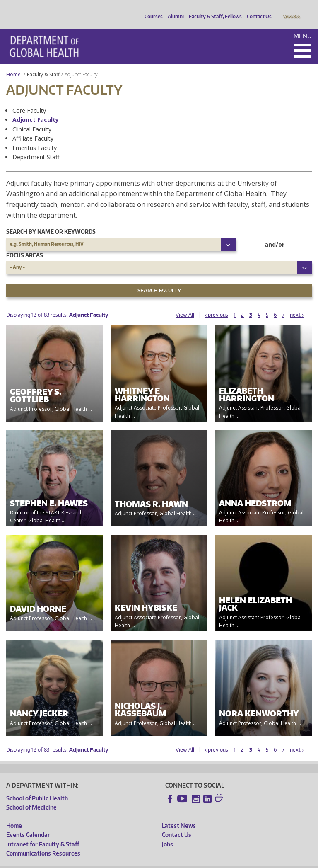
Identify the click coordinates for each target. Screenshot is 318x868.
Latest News (179, 814)
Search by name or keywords (51, 220)
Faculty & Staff (43, 63)
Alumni (174, 10)
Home (13, 63)
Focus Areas (25, 244)
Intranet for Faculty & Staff (43, 833)
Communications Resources (43, 842)
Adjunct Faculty (36, 108)
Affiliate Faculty (33, 127)
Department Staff (36, 145)
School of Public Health (37, 787)
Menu (303, 24)
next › (297, 303)
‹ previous (217, 303)
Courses (152, 10)
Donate (291, 10)
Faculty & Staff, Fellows (213, 10)
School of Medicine (31, 796)
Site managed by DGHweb (199, 861)
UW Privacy (116, 861)
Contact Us (257, 10)
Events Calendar (28, 823)
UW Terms (149, 861)
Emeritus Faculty (35, 136)
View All (185, 303)
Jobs (167, 833)
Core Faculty (29, 99)
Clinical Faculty (32, 118)
